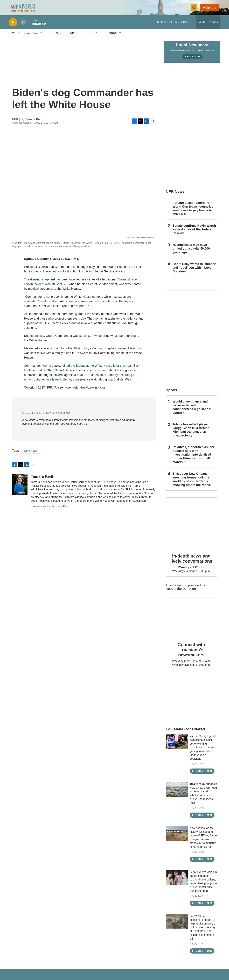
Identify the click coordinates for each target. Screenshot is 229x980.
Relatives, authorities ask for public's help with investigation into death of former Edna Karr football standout (194, 457)
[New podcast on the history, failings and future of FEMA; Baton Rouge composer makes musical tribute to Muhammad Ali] (177, 836)
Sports (172, 393)
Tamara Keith (34, 122)
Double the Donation (181, 591)
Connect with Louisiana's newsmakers (191, 652)
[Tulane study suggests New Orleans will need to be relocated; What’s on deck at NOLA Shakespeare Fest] (177, 792)
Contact (95, 36)
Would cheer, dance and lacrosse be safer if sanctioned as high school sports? (192, 410)
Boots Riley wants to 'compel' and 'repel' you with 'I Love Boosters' (194, 270)
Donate (212, 9)
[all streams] (208, 25)
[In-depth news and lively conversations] (191, 526)
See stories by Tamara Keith (51, 509)
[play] (13, 25)
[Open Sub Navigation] (19, 36)
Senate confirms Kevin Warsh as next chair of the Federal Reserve (194, 232)
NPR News (31, 453)
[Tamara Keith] (20, 487)
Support (75, 36)
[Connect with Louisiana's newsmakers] (191, 620)
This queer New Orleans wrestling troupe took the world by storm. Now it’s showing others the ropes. (192, 482)
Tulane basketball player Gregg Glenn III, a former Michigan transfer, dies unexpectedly (191, 433)
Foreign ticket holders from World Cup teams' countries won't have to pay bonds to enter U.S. (193, 211)
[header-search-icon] (195, 9)
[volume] (23, 25)
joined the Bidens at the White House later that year (97, 368)
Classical (31, 36)
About (113, 36)
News (13, 36)
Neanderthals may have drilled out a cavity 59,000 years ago (191, 251)
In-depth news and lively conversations (191, 561)
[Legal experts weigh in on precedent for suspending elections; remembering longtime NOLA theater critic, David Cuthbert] (177, 880)
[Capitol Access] (191, 107)
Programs (54, 36)
